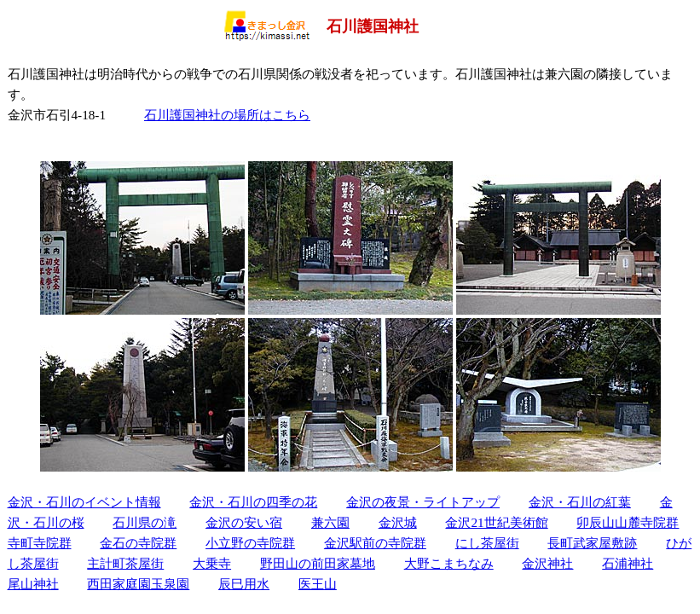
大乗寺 (212, 563)
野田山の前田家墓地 (318, 563)
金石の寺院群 (138, 543)
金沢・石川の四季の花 (253, 502)
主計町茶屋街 (125, 563)
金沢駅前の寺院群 (375, 543)
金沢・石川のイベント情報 (84, 502)
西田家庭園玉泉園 (138, 584)
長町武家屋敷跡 (592, 543)
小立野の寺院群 (250, 543)
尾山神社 (33, 584)
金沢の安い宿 (244, 522)
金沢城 (398, 522)
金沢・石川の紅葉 (580, 502)
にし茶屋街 (487, 543)
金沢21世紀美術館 (496, 522)
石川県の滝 (145, 522)
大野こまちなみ (449, 563)
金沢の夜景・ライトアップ (423, 502)
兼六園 (330, 522)
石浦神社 (628, 563)
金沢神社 (547, 563)
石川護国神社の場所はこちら (227, 115)
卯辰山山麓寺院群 (628, 522)
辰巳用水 (244, 584)
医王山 (318, 584)
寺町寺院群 (40, 543)
